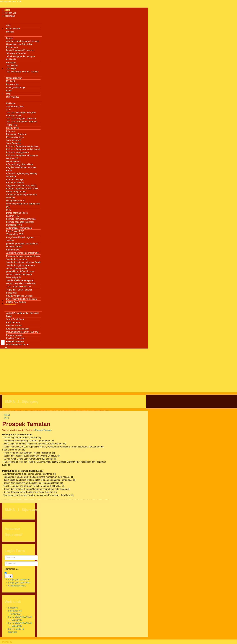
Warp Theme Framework (24, 642)
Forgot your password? (19, 580)
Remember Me (12, 569)
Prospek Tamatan (26, 424)
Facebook (13, 608)
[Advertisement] (74, 371)
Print (6, 418)
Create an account (17, 586)
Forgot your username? (19, 583)
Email (6, 415)
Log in (9, 576)
